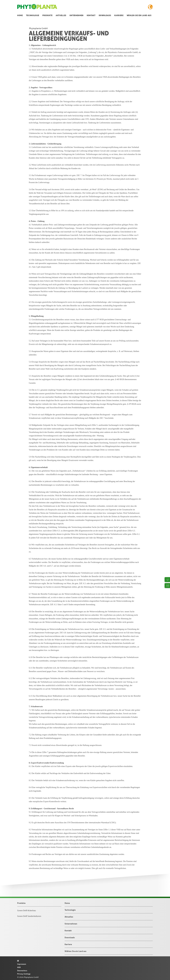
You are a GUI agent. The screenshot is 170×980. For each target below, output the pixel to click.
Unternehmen (76, 15)
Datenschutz (22, 970)
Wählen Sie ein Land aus (139, 15)
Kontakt (91, 15)
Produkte (47, 15)
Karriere (119, 15)
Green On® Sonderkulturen (29, 916)
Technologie (33, 15)
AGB (19, 967)
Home (20, 15)
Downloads (105, 15)
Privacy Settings (24, 974)
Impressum (22, 964)
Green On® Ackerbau (27, 910)
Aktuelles (61, 15)
